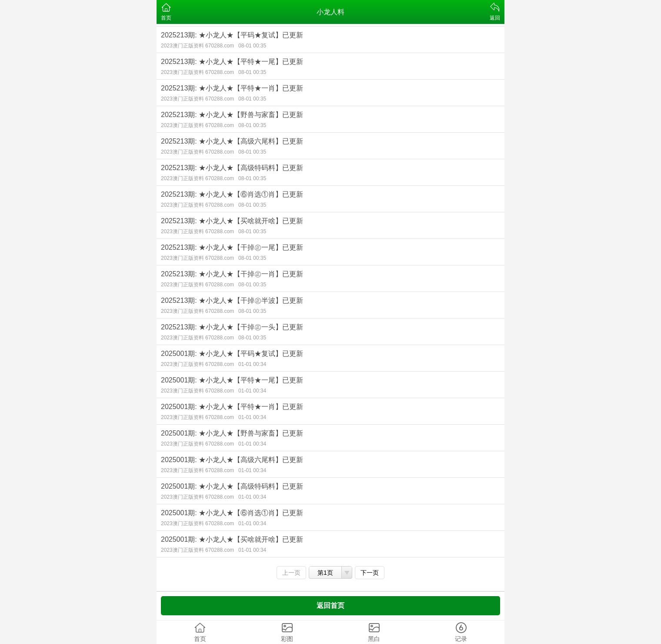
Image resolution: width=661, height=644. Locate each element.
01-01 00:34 (252, 364)
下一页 (370, 573)
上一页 (291, 573)
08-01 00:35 (252, 46)
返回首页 (330, 605)
